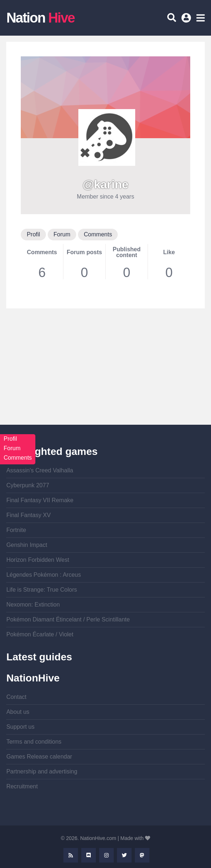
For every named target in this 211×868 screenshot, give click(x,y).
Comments (98, 234)
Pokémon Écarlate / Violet (40, 634)
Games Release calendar (39, 757)
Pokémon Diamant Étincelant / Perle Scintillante (68, 619)
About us (18, 712)
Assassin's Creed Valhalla (40, 470)
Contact (16, 697)
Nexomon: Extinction (33, 605)
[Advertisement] (105, 374)
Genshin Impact (27, 545)
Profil (33, 234)
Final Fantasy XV (28, 515)
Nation (40, 18)
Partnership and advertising (42, 771)
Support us (20, 727)
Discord (89, 855)
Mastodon (142, 855)
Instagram (106, 855)
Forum (62, 234)
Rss (71, 855)
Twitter (124, 855)
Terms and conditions (34, 742)
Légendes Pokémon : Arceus (44, 575)
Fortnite (16, 530)
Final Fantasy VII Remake (40, 500)
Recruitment (22, 786)
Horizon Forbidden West (38, 560)
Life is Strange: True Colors (42, 590)
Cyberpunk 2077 (28, 485)
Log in (187, 20)
